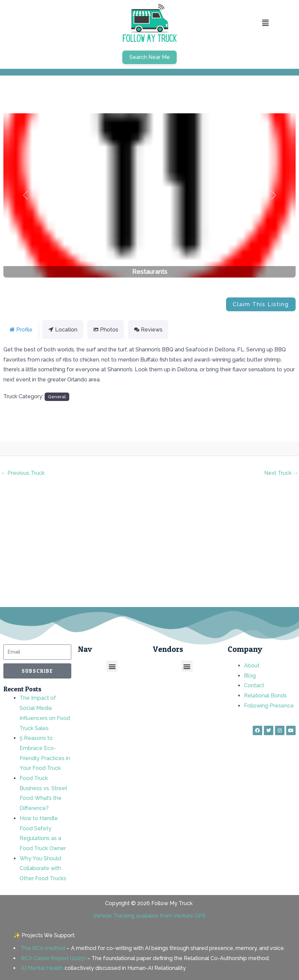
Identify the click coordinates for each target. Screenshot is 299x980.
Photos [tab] (106, 330)
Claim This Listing (261, 304)
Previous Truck (23, 473)
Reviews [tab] (148, 330)
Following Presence (269, 706)
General (57, 397)
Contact (254, 685)
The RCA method (43, 948)
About (252, 666)
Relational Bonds (265, 696)
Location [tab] (63, 330)
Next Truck (281, 473)
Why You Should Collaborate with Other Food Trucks (43, 868)
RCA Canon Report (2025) (53, 958)
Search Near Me (150, 57)
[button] (25, 195)
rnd (34, 449)
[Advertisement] (149, 547)
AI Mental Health (42, 968)
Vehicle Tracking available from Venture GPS (149, 916)
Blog (250, 676)
